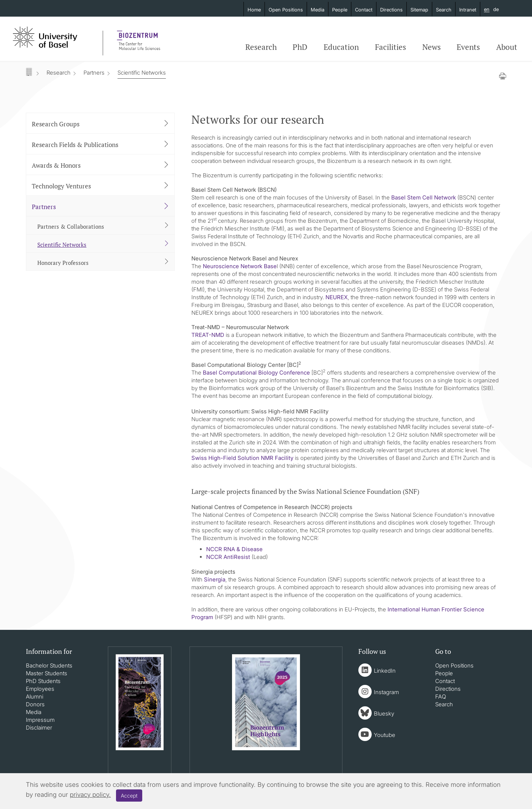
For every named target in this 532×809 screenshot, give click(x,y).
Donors (35, 704)
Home (254, 10)
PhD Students (43, 681)
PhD (300, 47)
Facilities (391, 47)
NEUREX (337, 297)
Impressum (40, 720)
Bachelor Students (49, 665)
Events (468, 47)
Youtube (385, 735)
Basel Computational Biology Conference (256, 373)
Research (261, 47)
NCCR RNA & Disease (234, 549)
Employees (40, 689)
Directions (391, 10)
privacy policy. (90, 795)
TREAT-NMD (208, 335)
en (487, 10)
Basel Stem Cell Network (424, 197)
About (507, 47)
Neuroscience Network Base (240, 266)
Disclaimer (39, 728)
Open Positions (286, 10)
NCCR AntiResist (228, 557)
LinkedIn (385, 671)
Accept (129, 796)
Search (444, 10)
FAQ (441, 697)
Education (341, 47)
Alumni (35, 697)
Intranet (468, 10)
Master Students (47, 673)
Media (318, 10)
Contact (364, 10)
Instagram (386, 692)
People (340, 10)
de (496, 9)
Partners (94, 73)
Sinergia (215, 579)
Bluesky (384, 714)
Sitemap (419, 10)
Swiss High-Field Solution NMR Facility (242, 458)
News (432, 47)
